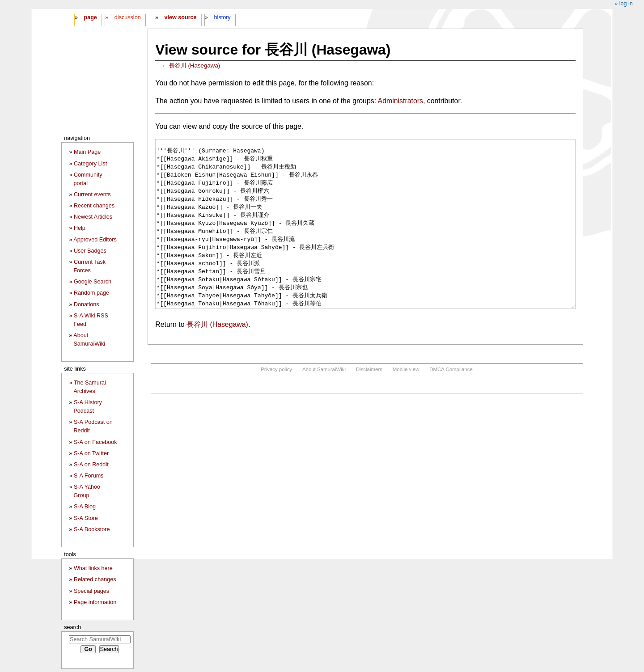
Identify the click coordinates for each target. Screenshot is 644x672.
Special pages (91, 591)
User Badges (90, 251)
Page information (95, 602)
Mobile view (406, 403)
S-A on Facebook (95, 442)
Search (72, 627)
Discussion (128, 17)
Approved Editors (95, 240)
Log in (626, 4)
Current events (92, 194)
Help (80, 228)
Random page (91, 293)
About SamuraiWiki (324, 403)
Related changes (95, 579)
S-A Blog (85, 507)
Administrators (400, 101)
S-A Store (86, 518)
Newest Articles (93, 217)
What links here (93, 568)
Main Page (87, 152)
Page (90, 17)
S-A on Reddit (91, 465)
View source (181, 17)
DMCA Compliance (451, 403)
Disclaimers (369, 403)
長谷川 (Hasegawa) (195, 66)
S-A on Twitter (91, 453)
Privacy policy (276, 403)
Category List (90, 164)
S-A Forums (89, 476)
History (222, 17)
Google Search (93, 282)
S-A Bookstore (92, 529)
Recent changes (94, 206)
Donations (87, 304)
